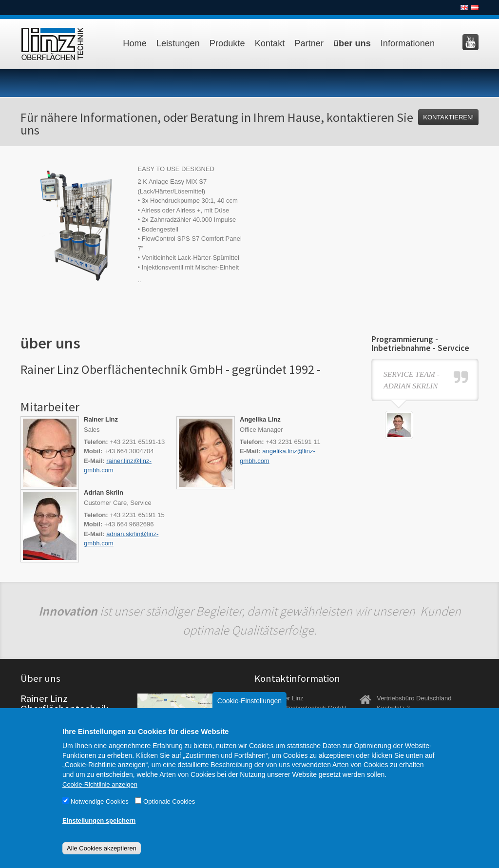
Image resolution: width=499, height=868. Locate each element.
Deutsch (475, 8)
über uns (352, 43)
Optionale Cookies (169, 814)
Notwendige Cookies (100, 814)
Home (135, 43)
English (464, 8)
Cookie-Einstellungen (249, 713)
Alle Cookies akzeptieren (102, 860)
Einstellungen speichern (99, 833)
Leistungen (178, 43)
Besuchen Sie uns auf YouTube (470, 42)
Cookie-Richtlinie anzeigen (100, 797)
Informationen (408, 43)
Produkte (227, 43)
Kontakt (270, 43)
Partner (309, 43)
